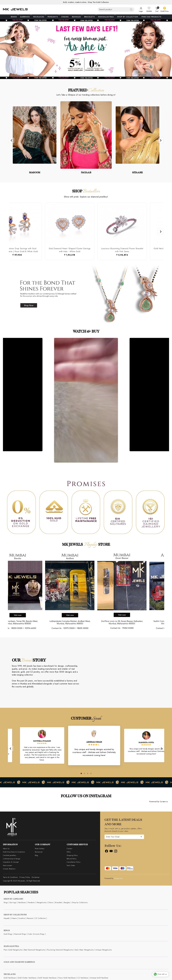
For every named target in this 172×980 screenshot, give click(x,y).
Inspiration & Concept (11, 862)
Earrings (26, 17)
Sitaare (14, 918)
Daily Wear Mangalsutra (84, 950)
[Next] (160, 140)
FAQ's (69, 852)
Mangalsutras (107, 17)
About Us (6, 849)
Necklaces (39, 17)
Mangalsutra (41, 902)
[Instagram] (116, 852)
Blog (36, 855)
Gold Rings (8, 934)
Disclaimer (36, 877)
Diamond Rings (20, 934)
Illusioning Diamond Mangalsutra (60, 950)
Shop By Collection (128, 17)
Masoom (30, 918)
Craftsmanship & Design (12, 859)
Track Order (71, 865)
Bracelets (90, 17)
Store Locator (8, 865)
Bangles (77, 17)
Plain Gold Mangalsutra (13, 950)
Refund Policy (72, 859)
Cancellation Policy (74, 862)
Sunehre (22, 918)
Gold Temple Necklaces (47, 978)
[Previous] (12, 140)
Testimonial (39, 852)
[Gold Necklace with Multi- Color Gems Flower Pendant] (112, 224)
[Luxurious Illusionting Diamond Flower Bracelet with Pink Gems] (59, 224)
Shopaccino (118, 878)
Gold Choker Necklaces (27, 978)
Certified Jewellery (10, 855)
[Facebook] (107, 852)
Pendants (53, 17)
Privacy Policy (25, 877)
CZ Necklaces (83, 978)
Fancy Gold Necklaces (67, 978)
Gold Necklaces (10, 978)
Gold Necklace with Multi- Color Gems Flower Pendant (112, 250)
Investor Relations (9, 869)
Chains (65, 17)
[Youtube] (111, 852)
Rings (14, 17)
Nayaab (7, 918)
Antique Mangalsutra (104, 950)
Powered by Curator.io (159, 802)
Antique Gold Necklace (99, 978)
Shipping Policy (72, 855)
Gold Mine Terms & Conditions (14, 852)
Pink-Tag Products (151, 17)
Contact (69, 849)
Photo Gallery (40, 849)
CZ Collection (40, 918)
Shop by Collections (80, 902)
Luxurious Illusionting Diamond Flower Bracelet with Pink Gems (59, 250)
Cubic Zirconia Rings (36, 934)
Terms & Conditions (10, 877)
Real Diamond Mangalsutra (35, 950)
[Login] (141, 10)
